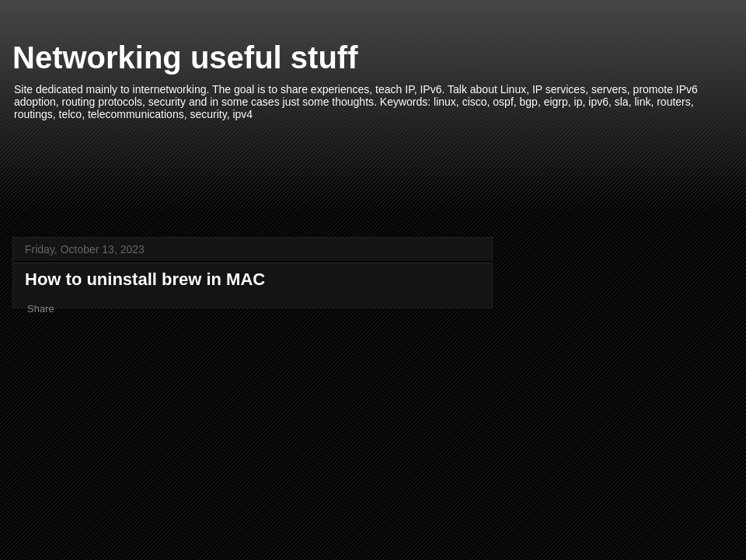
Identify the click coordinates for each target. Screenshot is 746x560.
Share (41, 309)
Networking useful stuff (185, 57)
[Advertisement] (373, 171)
